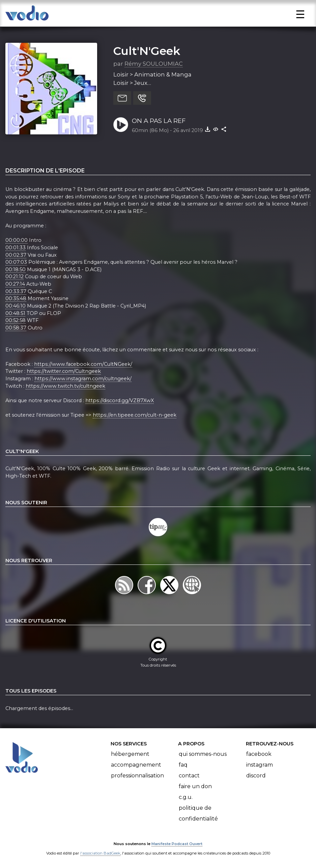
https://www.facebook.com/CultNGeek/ (83, 364)
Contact (189, 776)
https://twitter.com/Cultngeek (64, 371)
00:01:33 (16, 248)
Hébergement (130, 754)
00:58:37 (16, 328)
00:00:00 (17, 240)
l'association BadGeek (100, 853)
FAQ (183, 765)
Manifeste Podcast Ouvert (177, 844)
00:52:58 (16, 320)
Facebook (259, 754)
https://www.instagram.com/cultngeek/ (83, 379)
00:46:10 (16, 306)
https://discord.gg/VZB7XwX (120, 400)
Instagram (260, 765)
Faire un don (195, 786)
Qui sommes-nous (203, 754)
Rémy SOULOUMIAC (154, 64)
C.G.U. (186, 797)
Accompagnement (136, 765)
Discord (256, 776)
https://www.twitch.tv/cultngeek (65, 386)
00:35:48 (16, 298)
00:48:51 (15, 313)
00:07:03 (16, 262)
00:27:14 (15, 284)
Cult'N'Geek (147, 51)
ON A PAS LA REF (159, 121)
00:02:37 (16, 255)
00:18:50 (16, 269)
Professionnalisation (137, 776)
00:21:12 (15, 277)
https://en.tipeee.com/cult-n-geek (135, 415)
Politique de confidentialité (198, 813)
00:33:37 (16, 291)
